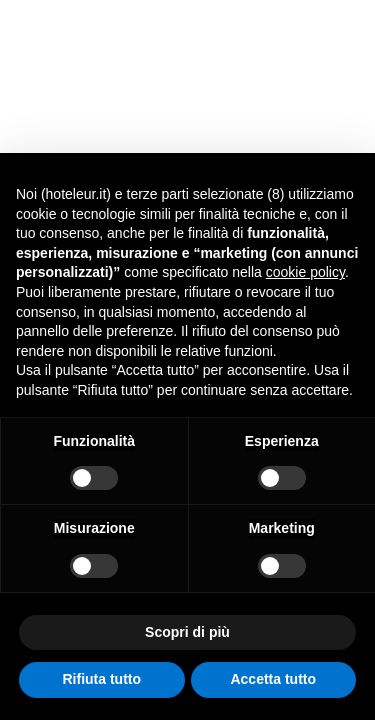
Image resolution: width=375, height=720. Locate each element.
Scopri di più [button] (187, 632)
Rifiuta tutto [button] (101, 679)
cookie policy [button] (305, 272)
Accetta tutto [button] (273, 679)
